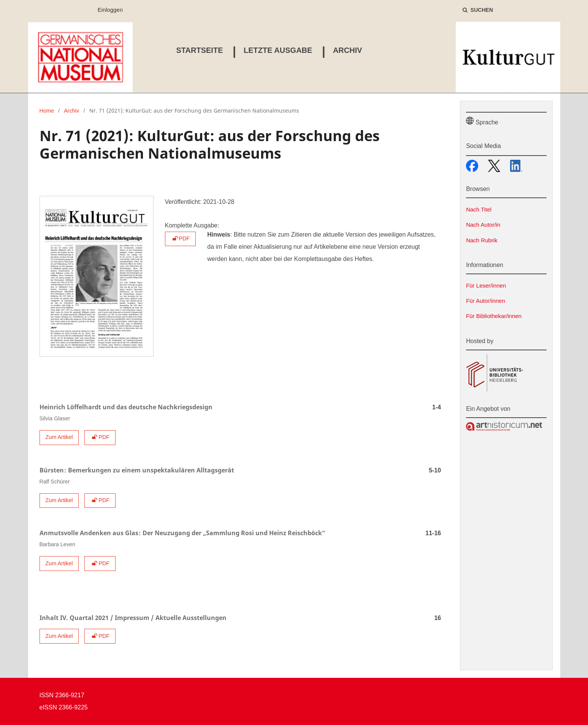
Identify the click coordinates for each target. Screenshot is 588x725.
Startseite (198, 50)
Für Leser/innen (486, 285)
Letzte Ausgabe (276, 50)
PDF (181, 238)
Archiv (346, 50)
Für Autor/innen (486, 301)
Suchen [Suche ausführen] (481, 10)
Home (47, 111)
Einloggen (107, 10)
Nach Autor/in (483, 225)
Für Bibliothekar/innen (494, 316)
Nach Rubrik (482, 240)
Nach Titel (479, 209)
